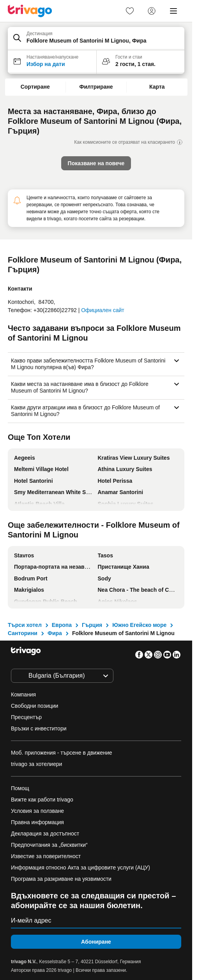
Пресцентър (26, 717)
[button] (96, 39)
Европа (62, 625)
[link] (130, 11)
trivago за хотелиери (36, 764)
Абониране (96, 942)
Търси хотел (25, 625)
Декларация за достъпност (45, 834)
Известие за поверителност (46, 856)
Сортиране (35, 87)
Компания (23, 694)
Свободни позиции (34, 706)
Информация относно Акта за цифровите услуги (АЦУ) (80, 868)
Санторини (23, 633)
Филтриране (96, 87)
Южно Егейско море (139, 625)
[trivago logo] (30, 11)
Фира (55, 633)
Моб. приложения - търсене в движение (62, 753)
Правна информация (37, 822)
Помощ (20, 788)
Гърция (92, 625)
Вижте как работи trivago (42, 800)
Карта (157, 87)
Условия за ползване (37, 811)
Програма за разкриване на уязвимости (61, 879)
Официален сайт (103, 310)
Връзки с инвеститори (39, 728)
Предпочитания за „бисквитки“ (50, 845)
